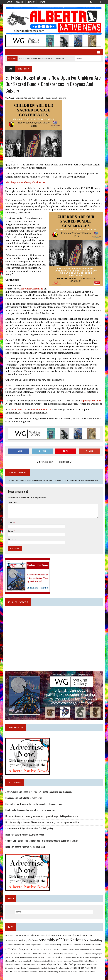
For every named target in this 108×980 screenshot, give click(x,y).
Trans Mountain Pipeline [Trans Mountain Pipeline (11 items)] (60, 968)
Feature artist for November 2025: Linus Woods (25, 835)
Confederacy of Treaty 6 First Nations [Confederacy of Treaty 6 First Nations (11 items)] (58, 945)
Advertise (31, 2)
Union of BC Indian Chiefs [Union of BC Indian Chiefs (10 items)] (68, 972)
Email (11, 531)
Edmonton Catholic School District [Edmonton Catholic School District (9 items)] (48, 950)
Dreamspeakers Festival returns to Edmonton (24, 798)
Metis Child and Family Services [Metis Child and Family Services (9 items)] (29, 958)
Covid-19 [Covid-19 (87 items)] (13, 949)
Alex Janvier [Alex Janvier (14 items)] (77, 935)
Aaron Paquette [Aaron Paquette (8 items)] (10, 935)
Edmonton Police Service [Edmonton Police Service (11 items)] (70, 950)
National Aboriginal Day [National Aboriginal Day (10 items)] (93, 958)
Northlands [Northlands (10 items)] (81, 964)
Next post (65, 462)
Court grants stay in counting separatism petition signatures (30, 810)
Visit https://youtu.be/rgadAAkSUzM (25, 182)
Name (11, 523)
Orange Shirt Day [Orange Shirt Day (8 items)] (21, 968)
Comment (13, 502)
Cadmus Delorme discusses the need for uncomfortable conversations (34, 804)
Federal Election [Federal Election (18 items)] (32, 954)
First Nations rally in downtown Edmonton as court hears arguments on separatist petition (42, 822)
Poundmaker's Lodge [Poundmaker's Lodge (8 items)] (33, 968)
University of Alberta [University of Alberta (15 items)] (87, 972)
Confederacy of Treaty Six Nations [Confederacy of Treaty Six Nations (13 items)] (87, 945)
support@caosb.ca (91, 401)
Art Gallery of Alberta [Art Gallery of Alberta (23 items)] (27, 940)
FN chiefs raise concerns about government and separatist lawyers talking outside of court (42, 816)
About (10, 2)
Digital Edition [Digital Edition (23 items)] (28, 949)
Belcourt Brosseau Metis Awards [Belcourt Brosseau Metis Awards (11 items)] (18, 945)
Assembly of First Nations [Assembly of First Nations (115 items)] (61, 940)
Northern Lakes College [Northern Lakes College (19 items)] (65, 964)
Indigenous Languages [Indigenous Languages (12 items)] (93, 954)
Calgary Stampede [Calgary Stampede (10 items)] (37, 945)
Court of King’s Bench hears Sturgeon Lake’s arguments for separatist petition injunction (42, 841)
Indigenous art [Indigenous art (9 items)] (79, 954)
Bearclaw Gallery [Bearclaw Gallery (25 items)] (93, 940)
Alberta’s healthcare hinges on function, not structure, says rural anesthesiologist (39, 792)
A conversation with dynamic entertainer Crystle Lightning (29, 828)
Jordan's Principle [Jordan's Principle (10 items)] (12, 958)
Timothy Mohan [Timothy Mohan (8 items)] (46, 968)
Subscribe (20, 2)
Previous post (45, 462)
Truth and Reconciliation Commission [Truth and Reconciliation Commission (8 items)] (25, 972)
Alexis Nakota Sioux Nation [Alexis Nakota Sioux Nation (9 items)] (62, 935)
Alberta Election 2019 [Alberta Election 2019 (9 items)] (23, 935)
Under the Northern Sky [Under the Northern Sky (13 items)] (48, 972)
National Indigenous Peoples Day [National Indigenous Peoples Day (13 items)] (19, 961)
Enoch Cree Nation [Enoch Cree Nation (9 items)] (17, 954)
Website (12, 539)
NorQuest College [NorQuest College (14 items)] (44, 964)
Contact (42, 2)
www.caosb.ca (19, 410)
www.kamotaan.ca (41, 410)
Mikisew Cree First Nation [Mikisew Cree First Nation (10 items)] (75, 958)
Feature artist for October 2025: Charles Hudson (25, 847)
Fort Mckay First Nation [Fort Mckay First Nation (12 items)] (64, 954)
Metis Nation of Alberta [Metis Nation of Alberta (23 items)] (53, 957)
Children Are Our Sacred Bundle (30, 98)
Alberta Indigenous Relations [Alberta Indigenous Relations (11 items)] (42, 935)
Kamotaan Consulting (56, 98)
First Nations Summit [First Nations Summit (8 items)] (47, 954)
